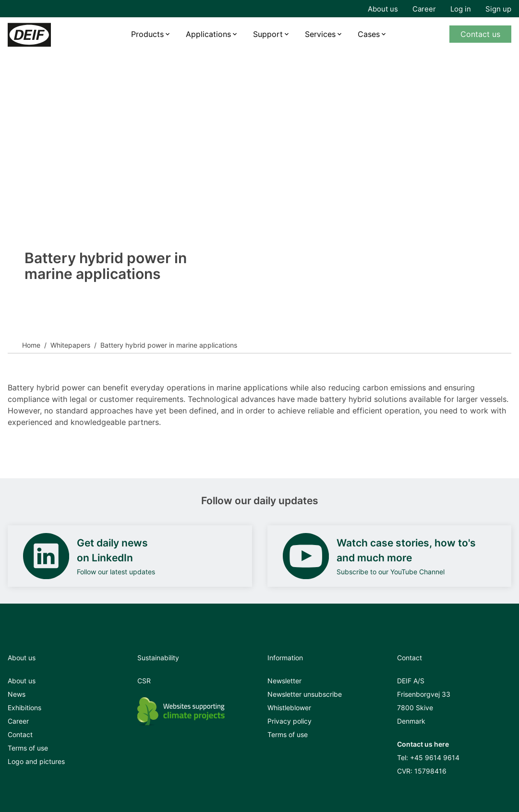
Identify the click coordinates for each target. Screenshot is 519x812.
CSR (144, 681)
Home (31, 345)
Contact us (480, 34)
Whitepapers (70, 345)
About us (383, 9)
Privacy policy (290, 721)
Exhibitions (24, 708)
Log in (461, 9)
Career (424, 9)
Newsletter (284, 681)
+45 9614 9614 (435, 757)
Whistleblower (289, 708)
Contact (20, 734)
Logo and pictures (36, 761)
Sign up (498, 9)
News (17, 694)
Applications (208, 34)
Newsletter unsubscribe (305, 694)
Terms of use (28, 748)
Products (147, 34)
